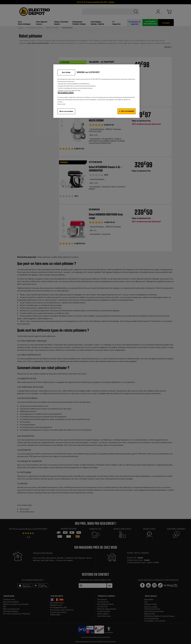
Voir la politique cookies (66, 93)
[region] (96, 91)
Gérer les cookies (66, 111)
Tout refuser (66, 72)
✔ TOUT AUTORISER (127, 111)
